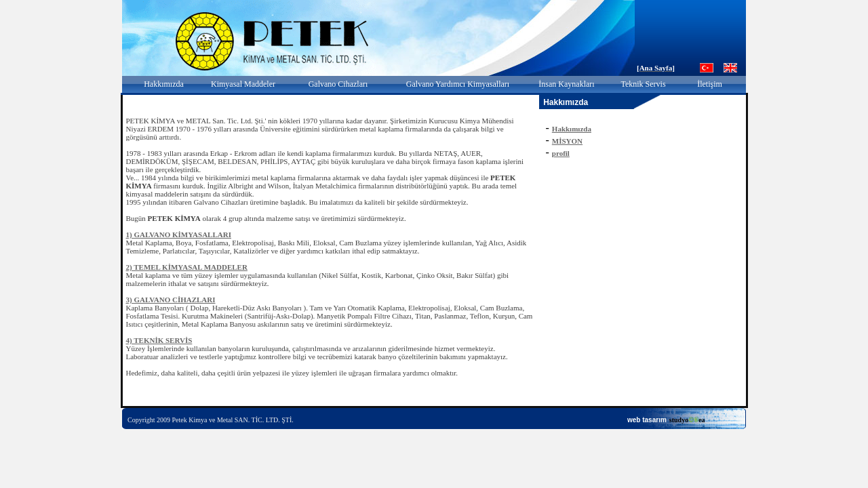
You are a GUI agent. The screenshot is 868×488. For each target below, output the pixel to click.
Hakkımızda (164, 84)
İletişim (710, 84)
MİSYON (567, 141)
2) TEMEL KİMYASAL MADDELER (187, 267)
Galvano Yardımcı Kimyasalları (458, 84)
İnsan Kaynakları (566, 84)
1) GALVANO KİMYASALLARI (179, 235)
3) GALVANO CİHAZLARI (171, 300)
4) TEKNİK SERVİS (159, 340)
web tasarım (647, 420)
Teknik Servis (643, 84)
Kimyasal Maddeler (243, 84)
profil (561, 153)
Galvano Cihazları (338, 84)
